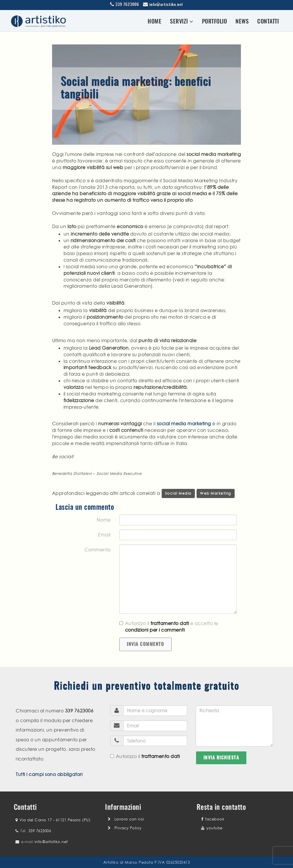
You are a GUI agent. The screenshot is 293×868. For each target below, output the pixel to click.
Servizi (182, 22)
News (242, 22)
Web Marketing (216, 493)
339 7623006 (127, 5)
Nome (104, 520)
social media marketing (184, 424)
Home (155, 22)
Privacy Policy (128, 828)
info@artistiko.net (166, 5)
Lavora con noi (129, 819)
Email (104, 535)
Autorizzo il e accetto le (169, 627)
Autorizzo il (145, 756)
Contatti (268, 22)
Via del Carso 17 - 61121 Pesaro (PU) (55, 820)
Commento (98, 550)
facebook (213, 819)
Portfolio (215, 22)
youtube (212, 828)
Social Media (178, 493)
